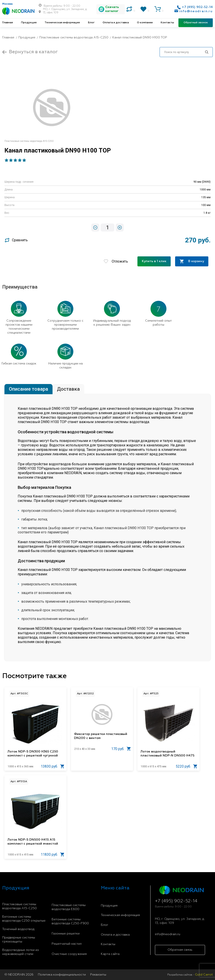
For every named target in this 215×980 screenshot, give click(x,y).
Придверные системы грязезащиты (19, 940)
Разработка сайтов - (190, 975)
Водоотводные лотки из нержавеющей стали (21, 952)
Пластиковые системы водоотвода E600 (69, 907)
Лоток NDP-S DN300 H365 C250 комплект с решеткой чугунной (33, 754)
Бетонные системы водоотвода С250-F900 (70, 921)
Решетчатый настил (67, 944)
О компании (145, 23)
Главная (8, 23)
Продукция (29, 23)
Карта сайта (110, 954)
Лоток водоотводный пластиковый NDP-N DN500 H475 (167, 754)
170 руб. (121, 749)
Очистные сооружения (69, 954)
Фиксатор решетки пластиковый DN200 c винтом (101, 736)
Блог (91, 23)
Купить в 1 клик (154, 261)
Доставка (68, 389)
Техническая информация (62, 23)
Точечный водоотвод (18, 929)
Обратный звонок (196, 23)
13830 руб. (53, 766)
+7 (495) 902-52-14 (197, 7)
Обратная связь (180, 950)
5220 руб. (187, 766)
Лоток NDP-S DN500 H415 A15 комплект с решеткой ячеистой (33, 842)
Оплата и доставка (116, 23)
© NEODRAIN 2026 (19, 975)
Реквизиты (98, 975)
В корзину (192, 261)
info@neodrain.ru (196, 11)
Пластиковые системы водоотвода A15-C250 (20, 906)
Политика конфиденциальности (62, 975)
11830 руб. (53, 854)
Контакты (167, 23)
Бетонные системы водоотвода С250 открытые (24, 919)
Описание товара (28, 389)
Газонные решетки (66, 934)
